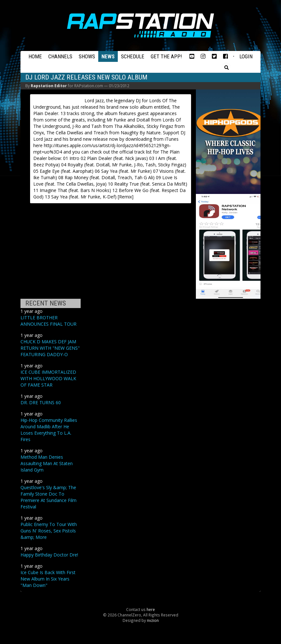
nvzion (153, 620)
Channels (60, 56)
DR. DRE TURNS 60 (41, 402)
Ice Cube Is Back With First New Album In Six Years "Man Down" (48, 579)
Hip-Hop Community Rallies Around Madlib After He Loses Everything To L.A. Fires (49, 430)
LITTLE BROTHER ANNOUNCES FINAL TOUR (48, 321)
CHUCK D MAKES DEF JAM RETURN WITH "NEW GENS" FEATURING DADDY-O (50, 348)
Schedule (133, 56)
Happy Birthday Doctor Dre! (49, 555)
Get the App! (166, 56)
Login (246, 56)
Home (35, 56)
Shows (87, 56)
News (108, 56)
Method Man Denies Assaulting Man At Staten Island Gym (47, 463)
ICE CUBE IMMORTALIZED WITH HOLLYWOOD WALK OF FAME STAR (48, 378)
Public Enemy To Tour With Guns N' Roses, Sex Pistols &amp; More (49, 531)
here (151, 609)
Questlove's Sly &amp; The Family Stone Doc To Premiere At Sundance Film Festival (48, 497)
